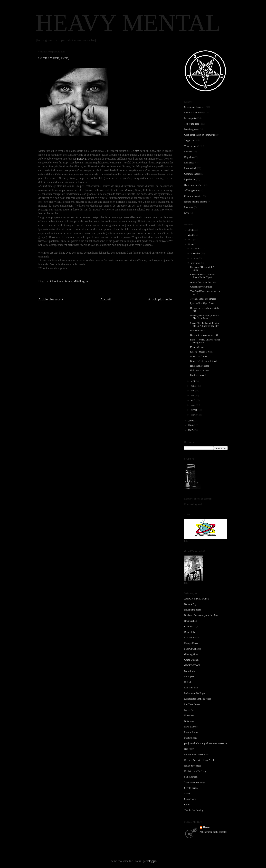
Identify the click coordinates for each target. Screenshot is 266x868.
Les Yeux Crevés (192, 704)
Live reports (190, 118)
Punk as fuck (190, 168)
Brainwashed (190, 621)
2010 (191, 244)
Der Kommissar (192, 638)
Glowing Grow (191, 654)
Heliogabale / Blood (200, 366)
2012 (191, 235)
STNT (187, 794)
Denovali (82, 159)
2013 (191, 230)
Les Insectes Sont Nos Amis (198, 699)
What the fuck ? (192, 146)
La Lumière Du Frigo (194, 693)
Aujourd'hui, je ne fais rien (203, 282)
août (193, 381)
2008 (191, 425)
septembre (196, 263)
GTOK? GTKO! (192, 665)
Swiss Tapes (190, 799)
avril (193, 400)
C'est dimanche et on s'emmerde (199, 135)
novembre (196, 253)
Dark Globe (190, 632)
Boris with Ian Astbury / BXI (204, 335)
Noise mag (189, 721)
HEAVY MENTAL (128, 23)
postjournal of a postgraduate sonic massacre (206, 743)
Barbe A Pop (190, 604)
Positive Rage (191, 738)
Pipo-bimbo (190, 179)
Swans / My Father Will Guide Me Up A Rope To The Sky (205, 325)
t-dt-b (187, 805)
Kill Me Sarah (191, 688)
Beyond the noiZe (193, 610)
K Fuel (188, 682)
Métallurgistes (82, 281)
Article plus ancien (161, 299)
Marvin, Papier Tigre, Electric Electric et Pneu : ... (204, 317)
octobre (194, 258)
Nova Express (191, 727)
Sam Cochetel (191, 777)
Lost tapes (189, 163)
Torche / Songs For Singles (203, 299)
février (194, 410)
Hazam (207, 827)
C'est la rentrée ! (198, 375)
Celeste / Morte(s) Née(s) (202, 352)
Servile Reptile (191, 788)
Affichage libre (191, 191)
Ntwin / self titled (198, 357)
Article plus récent (51, 299)
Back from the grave (194, 185)
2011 (191, 240)
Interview (189, 207)
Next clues (189, 715)
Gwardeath (189, 671)
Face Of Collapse (192, 649)
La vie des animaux (193, 113)
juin (193, 391)
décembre (196, 249)
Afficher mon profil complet (213, 832)
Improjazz (189, 677)
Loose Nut (189, 710)
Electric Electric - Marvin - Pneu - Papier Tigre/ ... (203, 276)
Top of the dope (192, 124)
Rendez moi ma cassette (196, 202)
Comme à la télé (192, 174)
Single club (190, 140)
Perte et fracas (191, 732)
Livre (187, 213)
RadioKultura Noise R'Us (196, 755)
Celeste (135, 151)
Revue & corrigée (193, 766)
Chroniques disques (61, 281)
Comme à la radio (193, 196)
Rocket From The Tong (195, 771)
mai (193, 396)
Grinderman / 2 (197, 331)
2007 (191, 430)
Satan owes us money (194, 782)
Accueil (106, 299)
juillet (194, 386)
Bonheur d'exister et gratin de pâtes (201, 615)
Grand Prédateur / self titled (203, 361)
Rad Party (189, 749)
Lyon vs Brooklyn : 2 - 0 (202, 303)
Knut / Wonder (197, 347)
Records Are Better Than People (200, 760)
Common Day (191, 627)
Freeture (188, 152)
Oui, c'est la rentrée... (200, 370)
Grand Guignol (191, 660)
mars (193, 405)
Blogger (152, 861)
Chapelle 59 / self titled (201, 287)
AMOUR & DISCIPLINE (197, 599)
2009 (191, 421)
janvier (194, 415)
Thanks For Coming (194, 810)
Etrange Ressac (192, 643)
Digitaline (189, 157)
